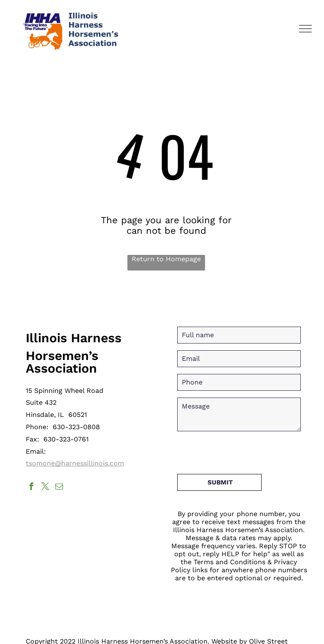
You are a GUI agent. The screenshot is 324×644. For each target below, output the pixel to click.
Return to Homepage (166, 259)
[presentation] (241, 449)
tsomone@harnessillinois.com (75, 463)
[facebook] (32, 488)
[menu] (305, 29)
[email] (59, 488)
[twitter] (46, 488)
